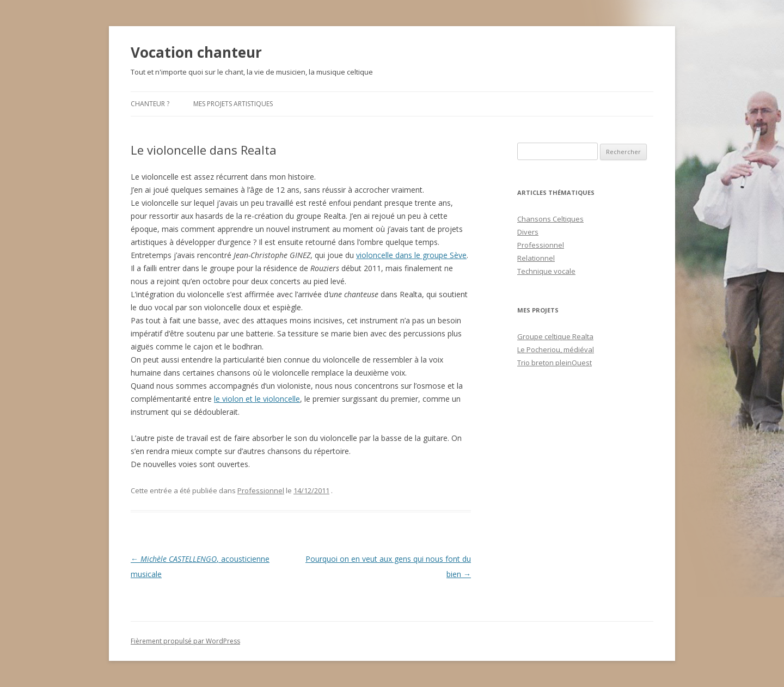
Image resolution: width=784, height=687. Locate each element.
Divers (528, 232)
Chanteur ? (150, 104)
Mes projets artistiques (233, 104)
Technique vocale (546, 271)
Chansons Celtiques (550, 219)
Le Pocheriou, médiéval (556, 349)
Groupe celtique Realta (555, 336)
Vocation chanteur (196, 52)
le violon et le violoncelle (257, 399)
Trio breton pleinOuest (555, 363)
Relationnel (536, 258)
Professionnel (261, 490)
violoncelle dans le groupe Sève (411, 255)
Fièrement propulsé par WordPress (185, 641)
